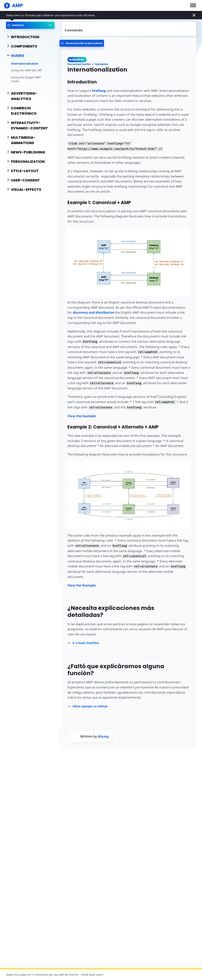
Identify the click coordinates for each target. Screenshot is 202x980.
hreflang (98, 91)
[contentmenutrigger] (129, 29)
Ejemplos (102, 64)
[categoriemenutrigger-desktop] (85, 43)
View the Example (82, 416)
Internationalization (25, 63)
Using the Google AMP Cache (30, 77)
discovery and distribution (88, 312)
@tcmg (103, 731)
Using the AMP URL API (26, 70)
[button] (193, 5)
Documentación (79, 64)
